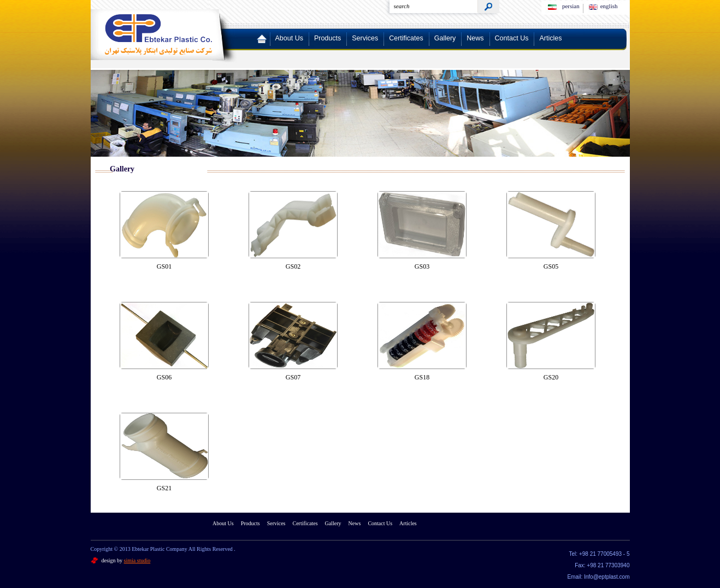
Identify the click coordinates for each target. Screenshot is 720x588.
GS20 (551, 377)
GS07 (293, 377)
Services (365, 38)
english (609, 6)
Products (327, 38)
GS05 (551, 266)
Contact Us (512, 38)
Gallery (445, 38)
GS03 (422, 266)
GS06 (164, 377)
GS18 (422, 377)
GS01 (164, 266)
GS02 (293, 266)
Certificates (406, 38)
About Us (289, 38)
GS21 (164, 488)
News (475, 38)
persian (571, 6)
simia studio (137, 560)
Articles (550, 38)
